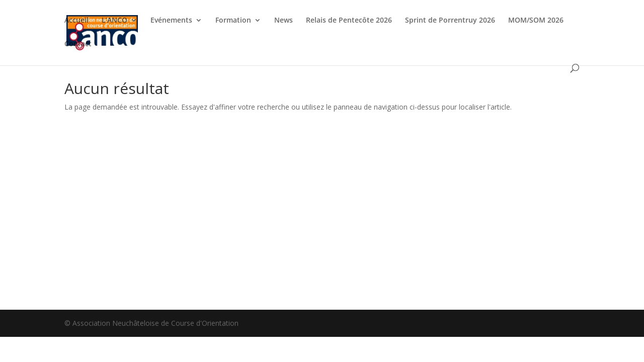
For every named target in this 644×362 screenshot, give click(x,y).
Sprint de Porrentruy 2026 (450, 21)
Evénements (171, 21)
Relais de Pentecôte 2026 (349, 21)
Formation (233, 21)
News (284, 21)
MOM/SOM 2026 (536, 21)
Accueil (76, 21)
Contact (78, 44)
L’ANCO (114, 21)
